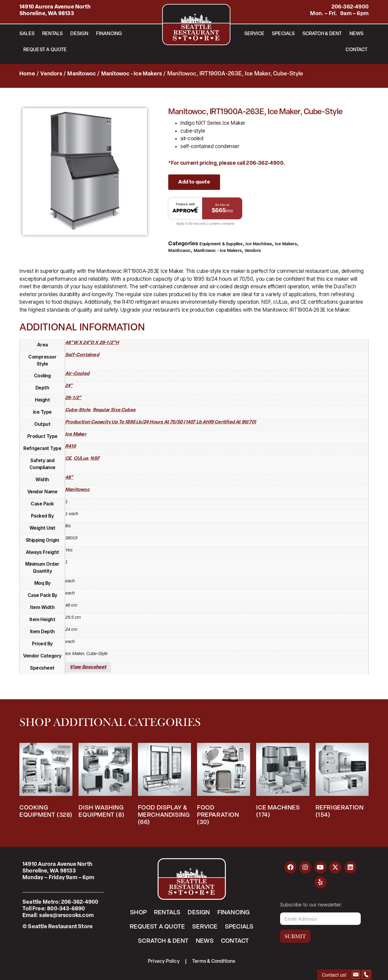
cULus (81, 459)
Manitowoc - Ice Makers (132, 74)
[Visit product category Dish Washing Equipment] (105, 782)
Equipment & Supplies (221, 244)
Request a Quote (45, 50)
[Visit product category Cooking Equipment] (46, 782)
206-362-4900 (350, 7)
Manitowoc (82, 74)
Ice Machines (259, 244)
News (357, 34)
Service (254, 34)
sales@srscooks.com (66, 916)
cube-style (78, 410)
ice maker (76, 434)
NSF (95, 459)
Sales (27, 34)
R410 (70, 447)
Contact (356, 50)
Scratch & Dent (322, 34)
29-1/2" (73, 398)
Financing (109, 34)
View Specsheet (88, 667)
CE (68, 459)
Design (79, 34)
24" (69, 386)
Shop (138, 913)
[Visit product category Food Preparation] (224, 786)
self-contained (82, 355)
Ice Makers (286, 244)
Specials (283, 34)
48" (69, 478)
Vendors (51, 74)
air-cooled (77, 374)
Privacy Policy (164, 962)
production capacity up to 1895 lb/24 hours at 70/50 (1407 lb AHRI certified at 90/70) (161, 422)
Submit (295, 936)
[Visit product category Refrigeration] (342, 782)
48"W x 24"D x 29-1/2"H (92, 343)
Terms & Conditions (214, 962)
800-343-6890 (66, 909)
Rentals (52, 34)
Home (27, 74)
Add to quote (194, 182)
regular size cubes (114, 410)
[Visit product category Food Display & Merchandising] (164, 786)
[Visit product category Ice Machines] (283, 782)
